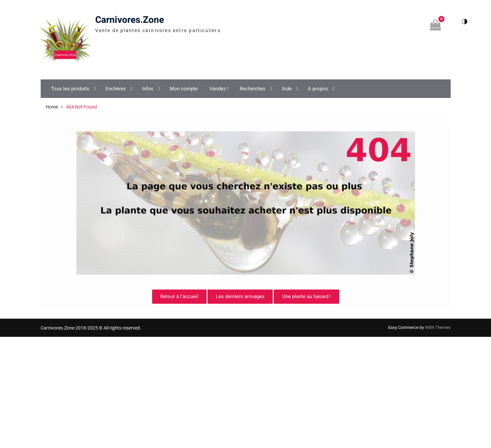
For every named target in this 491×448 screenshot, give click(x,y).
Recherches (253, 89)
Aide (287, 89)
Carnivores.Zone (130, 20)
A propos (318, 89)
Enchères (116, 89)
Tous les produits (70, 89)
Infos (148, 89)
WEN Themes (438, 327)
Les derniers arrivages (240, 296)
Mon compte (184, 89)
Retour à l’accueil (179, 296)
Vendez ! (219, 89)
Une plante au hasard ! (307, 296)
